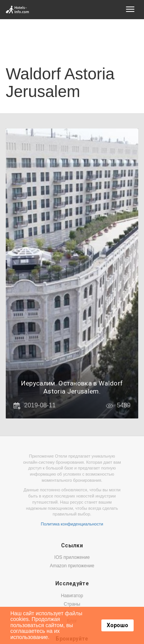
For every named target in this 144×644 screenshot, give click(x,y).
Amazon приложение (72, 566)
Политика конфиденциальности (72, 524)
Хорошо (118, 625)
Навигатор (72, 596)
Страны (72, 604)
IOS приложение (72, 557)
